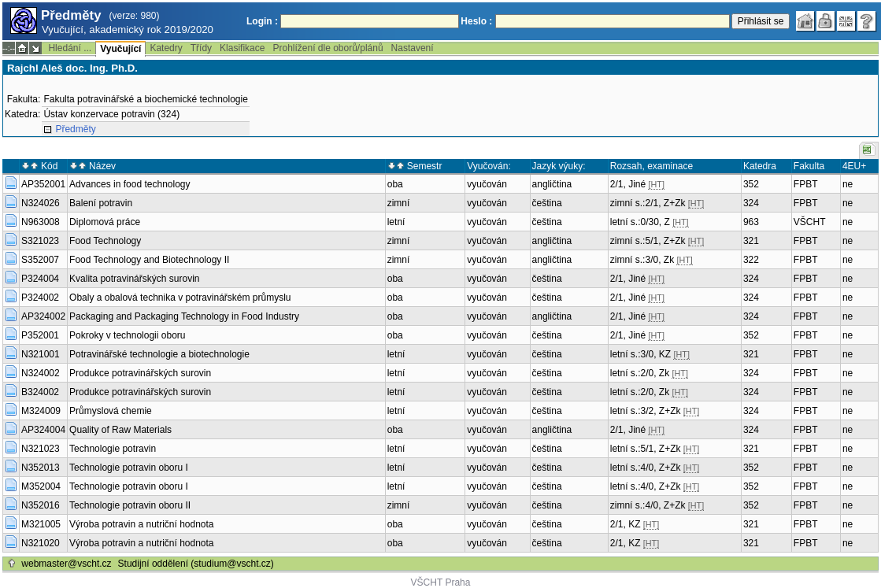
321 (751, 241)
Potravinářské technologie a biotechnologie (159, 354)
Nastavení (413, 48)
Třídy (201, 48)
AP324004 (43, 430)
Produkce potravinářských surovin (140, 373)
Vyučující (120, 49)
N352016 (41, 505)
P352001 (40, 335)
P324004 (40, 279)
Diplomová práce (105, 222)
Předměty (75, 129)
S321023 (40, 241)
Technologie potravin (113, 449)
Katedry (166, 48)
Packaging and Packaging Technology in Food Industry (184, 316)
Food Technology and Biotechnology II (149, 260)
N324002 (41, 373)
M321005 (41, 524)
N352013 (41, 468)
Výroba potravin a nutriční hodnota (141, 524)
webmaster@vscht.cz (66, 564)
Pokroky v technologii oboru (127, 335)
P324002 (40, 298)
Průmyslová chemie (111, 411)
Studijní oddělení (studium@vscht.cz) (196, 564)
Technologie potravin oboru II (130, 505)
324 (751, 203)
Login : (262, 21)
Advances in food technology (130, 184)
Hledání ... (70, 48)
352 (751, 184)
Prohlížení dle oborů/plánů (328, 48)
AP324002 (43, 316)
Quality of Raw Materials (120, 430)
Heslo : (476, 21)
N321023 (41, 449)
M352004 (41, 486)
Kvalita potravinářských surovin (134, 279)
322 (751, 260)
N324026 (41, 203)
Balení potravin (101, 203)
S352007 (40, 260)
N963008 (41, 222)
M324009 (41, 411)
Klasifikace (242, 48)
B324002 (40, 392)
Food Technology (105, 241)
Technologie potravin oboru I (129, 468)
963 (751, 222)
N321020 (41, 543)
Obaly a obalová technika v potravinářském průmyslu (180, 298)
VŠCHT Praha (441, 582)
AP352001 (43, 184)
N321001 (41, 354)
